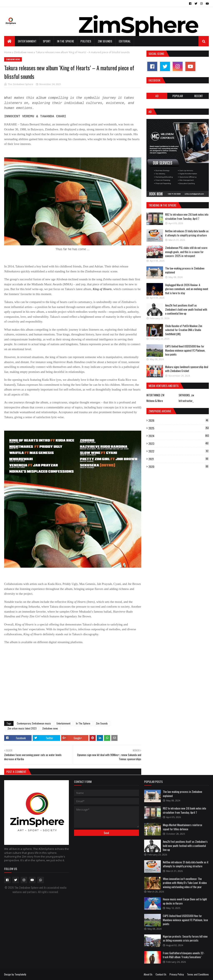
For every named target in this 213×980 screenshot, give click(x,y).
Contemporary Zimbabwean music (34, 723)
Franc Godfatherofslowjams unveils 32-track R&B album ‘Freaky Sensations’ (184, 955)
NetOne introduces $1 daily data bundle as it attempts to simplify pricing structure (187, 233)
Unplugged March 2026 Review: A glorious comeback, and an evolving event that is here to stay (187, 289)
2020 (179, 467)
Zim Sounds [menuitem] (105, 41)
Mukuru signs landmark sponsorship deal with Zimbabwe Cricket (187, 369)
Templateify (20, 974)
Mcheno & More (155, 401)
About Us (148, 974)
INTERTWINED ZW (155, 395)
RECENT (199, 96)
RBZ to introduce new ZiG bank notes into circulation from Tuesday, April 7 (187, 216)
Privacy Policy (177, 974)
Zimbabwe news (24, 52)
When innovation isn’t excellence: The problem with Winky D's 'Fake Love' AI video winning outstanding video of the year (185, 883)
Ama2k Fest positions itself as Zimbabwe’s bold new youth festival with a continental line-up (186, 309)
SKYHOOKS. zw (186, 395)
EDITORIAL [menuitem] (125, 41)
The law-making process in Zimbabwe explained (185, 270)
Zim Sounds (102, 723)
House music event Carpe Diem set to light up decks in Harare (185, 901)
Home (8, 52)
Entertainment (63, 723)
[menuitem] (9, 41)
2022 (179, 451)
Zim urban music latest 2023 (22, 728)
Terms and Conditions (198, 974)
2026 (179, 420)
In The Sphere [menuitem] (66, 41)
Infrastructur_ (186, 401)
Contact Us (161, 974)
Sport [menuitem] (47, 41)
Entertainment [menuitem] (27, 41)
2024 (179, 436)
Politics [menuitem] (86, 41)
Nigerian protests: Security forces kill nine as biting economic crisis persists (185, 938)
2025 (179, 428)
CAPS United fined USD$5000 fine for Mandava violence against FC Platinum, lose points (185, 350)
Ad (157, 96)
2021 (179, 459)
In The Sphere (83, 723)
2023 (179, 444)
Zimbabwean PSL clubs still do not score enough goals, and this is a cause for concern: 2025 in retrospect (186, 252)
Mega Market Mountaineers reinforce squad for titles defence (183, 827)
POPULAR (178, 96)
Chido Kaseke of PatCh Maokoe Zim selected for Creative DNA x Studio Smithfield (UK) (184, 330)
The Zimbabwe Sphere (20, 84)
